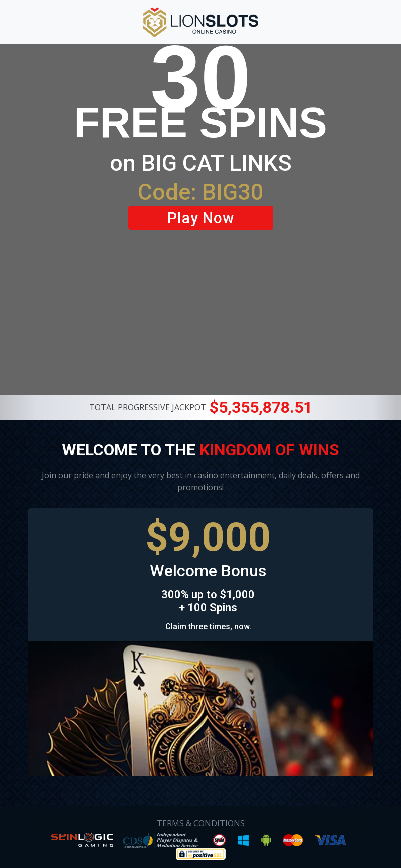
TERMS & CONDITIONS (201, 823)
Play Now (201, 218)
